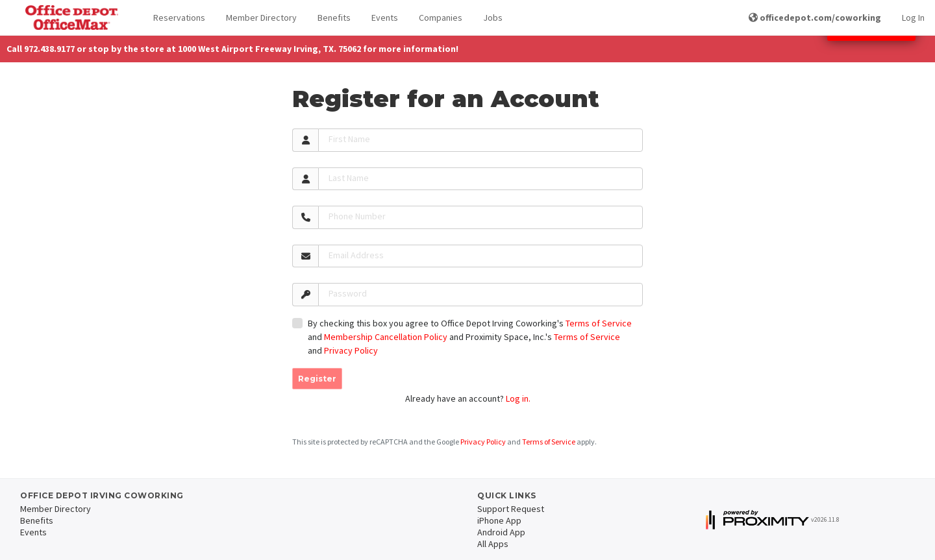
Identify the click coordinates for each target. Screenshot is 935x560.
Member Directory (261, 18)
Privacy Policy (351, 350)
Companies (441, 18)
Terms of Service (599, 323)
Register (317, 379)
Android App (501, 532)
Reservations (179, 18)
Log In (913, 18)
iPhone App (499, 520)
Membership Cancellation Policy (386, 337)
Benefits (334, 18)
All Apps (493, 544)
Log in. (518, 398)
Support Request (511, 509)
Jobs (493, 18)
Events (385, 18)
